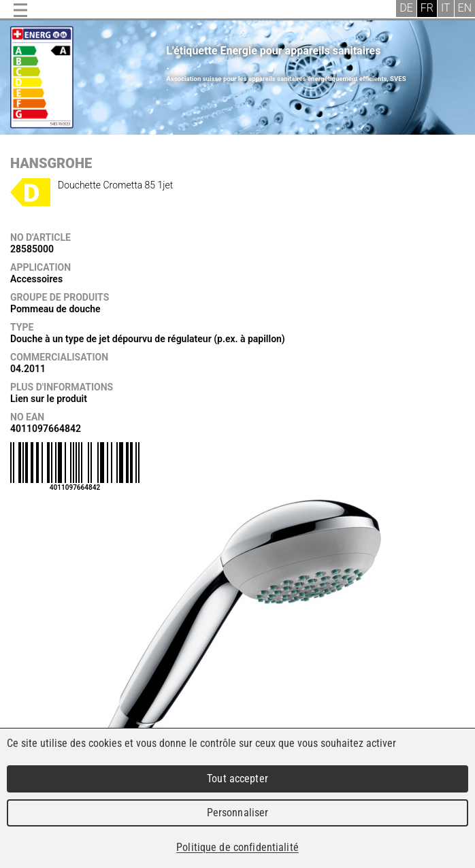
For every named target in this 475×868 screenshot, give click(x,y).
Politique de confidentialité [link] (237, 847)
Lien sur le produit (49, 399)
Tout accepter (237, 779)
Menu (20, 10)
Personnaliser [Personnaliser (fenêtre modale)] (238, 813)
